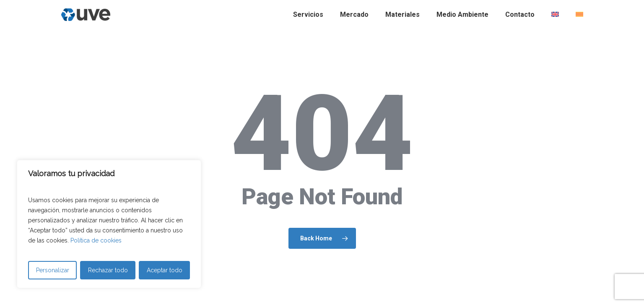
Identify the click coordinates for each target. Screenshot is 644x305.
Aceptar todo (165, 270)
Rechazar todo (108, 270)
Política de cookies (96, 240)
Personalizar (53, 270)
